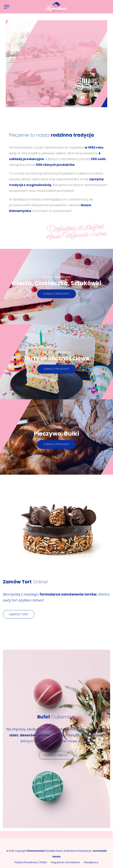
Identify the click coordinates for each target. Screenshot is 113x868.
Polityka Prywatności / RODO (31, 862)
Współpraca (91, 862)
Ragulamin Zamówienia (65, 862)
